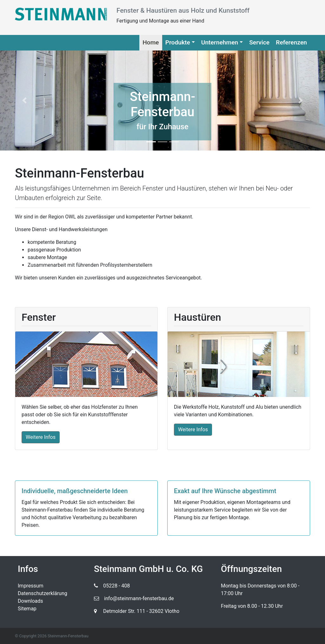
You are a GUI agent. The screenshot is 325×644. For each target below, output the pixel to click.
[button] (24, 101)
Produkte (178, 42)
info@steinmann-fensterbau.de (134, 598)
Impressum (31, 586)
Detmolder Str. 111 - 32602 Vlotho (137, 611)
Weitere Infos (41, 437)
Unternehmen (220, 42)
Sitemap (27, 609)
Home (151, 42)
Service (259, 42)
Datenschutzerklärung (43, 593)
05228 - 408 (112, 586)
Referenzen (291, 42)
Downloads (30, 601)
